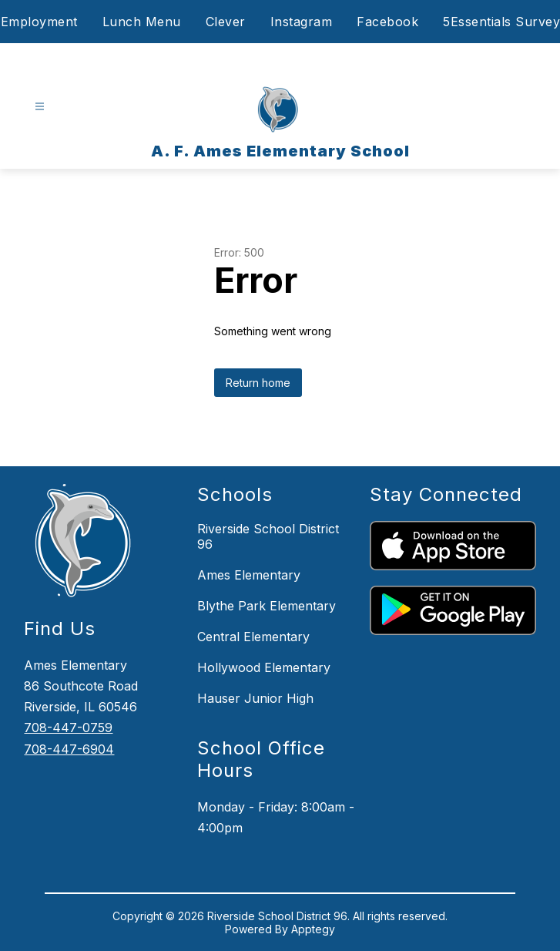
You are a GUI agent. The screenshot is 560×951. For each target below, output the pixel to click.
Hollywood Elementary (264, 667)
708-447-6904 (69, 749)
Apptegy (313, 929)
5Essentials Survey (501, 22)
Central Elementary (253, 637)
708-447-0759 (68, 728)
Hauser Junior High (255, 698)
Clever (226, 22)
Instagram (302, 22)
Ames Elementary (249, 575)
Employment (39, 22)
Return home (258, 383)
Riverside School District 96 (268, 536)
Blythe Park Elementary (267, 606)
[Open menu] (40, 107)
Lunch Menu (142, 22)
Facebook (387, 22)
